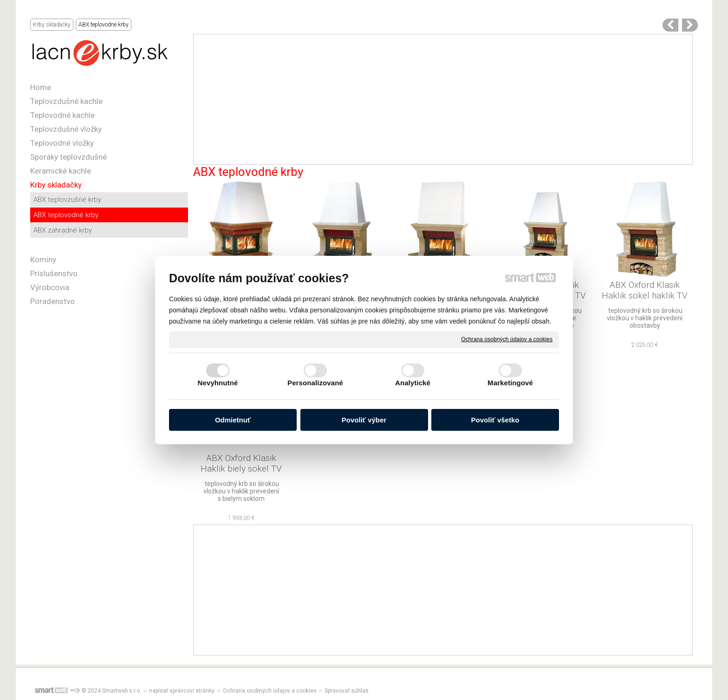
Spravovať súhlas (347, 691)
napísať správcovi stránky (182, 691)
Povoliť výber (364, 420)
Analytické (413, 383)
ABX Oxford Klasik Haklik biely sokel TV (241, 463)
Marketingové (510, 383)
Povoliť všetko (495, 420)
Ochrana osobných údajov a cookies (507, 339)
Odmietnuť (233, 420)
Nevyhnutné (218, 383)
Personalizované (315, 383)
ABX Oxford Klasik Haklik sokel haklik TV (645, 290)
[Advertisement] (443, 99)
